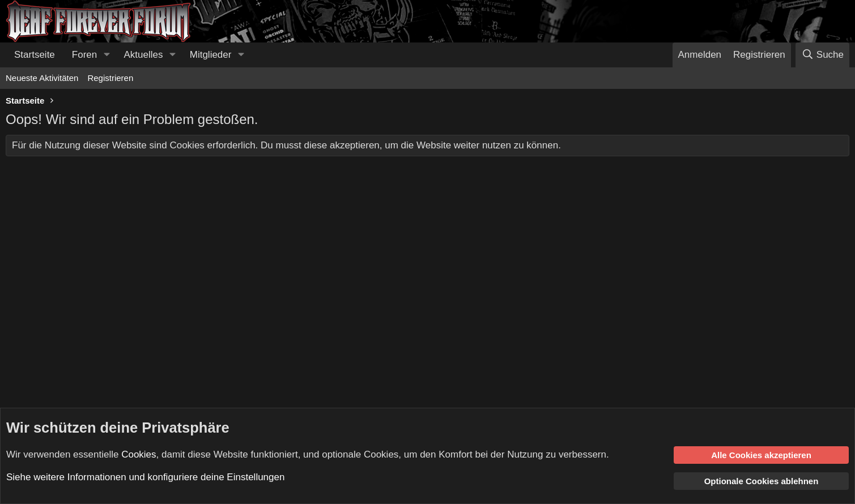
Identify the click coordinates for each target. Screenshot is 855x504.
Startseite (35, 55)
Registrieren (110, 78)
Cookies (139, 454)
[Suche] (822, 55)
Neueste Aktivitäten (42, 78)
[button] (107, 55)
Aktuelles (144, 55)
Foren (84, 55)
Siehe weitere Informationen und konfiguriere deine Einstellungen (145, 477)
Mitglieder (211, 55)
